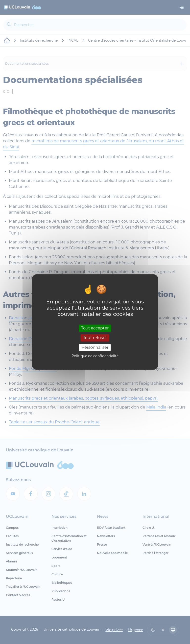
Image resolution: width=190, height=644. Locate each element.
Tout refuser (95, 338)
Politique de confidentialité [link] (95, 356)
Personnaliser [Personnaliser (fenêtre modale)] (95, 347)
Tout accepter (95, 328)
